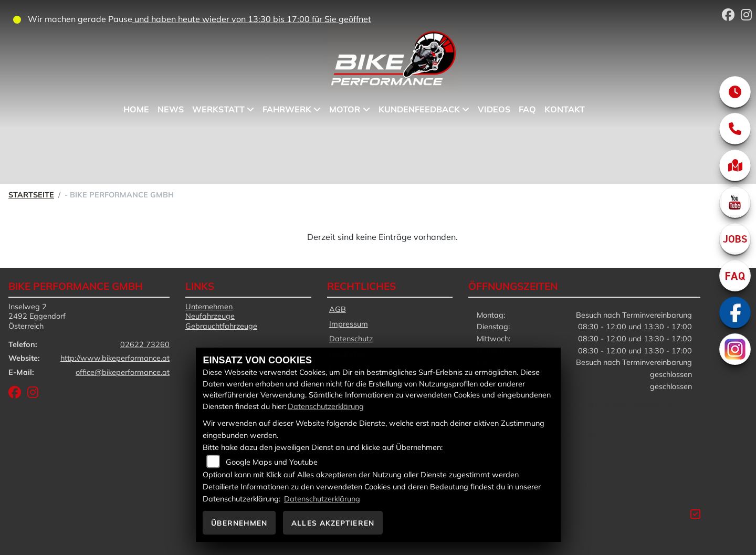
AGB (338, 309)
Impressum (349, 324)
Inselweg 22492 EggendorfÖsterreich (37, 316)
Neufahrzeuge (210, 316)
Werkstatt (218, 109)
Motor (345, 109)
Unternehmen (209, 307)
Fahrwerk (287, 109)
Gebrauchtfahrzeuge (221, 326)
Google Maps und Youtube (272, 462)
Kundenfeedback (419, 109)
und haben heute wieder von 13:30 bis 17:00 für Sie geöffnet (252, 19)
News (171, 109)
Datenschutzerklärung (326, 406)
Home (136, 109)
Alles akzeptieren (333, 523)
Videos (494, 109)
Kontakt (565, 109)
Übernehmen (239, 523)
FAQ (527, 109)
